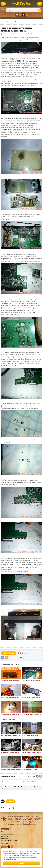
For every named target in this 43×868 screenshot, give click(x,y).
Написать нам (4, 838)
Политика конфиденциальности (9, 841)
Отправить (11, 801)
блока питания (20, 38)
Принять (21, 863)
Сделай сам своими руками (22, 4)
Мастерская (19, 34)
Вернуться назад (9, 653)
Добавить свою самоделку (8, 832)
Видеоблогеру (5, 836)
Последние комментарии (8, 834)
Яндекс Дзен (5, 829)
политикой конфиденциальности (23, 855)
